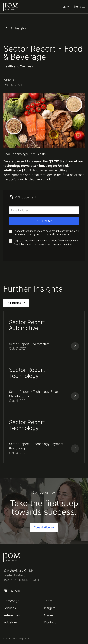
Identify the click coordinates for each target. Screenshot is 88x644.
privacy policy (69, 231)
